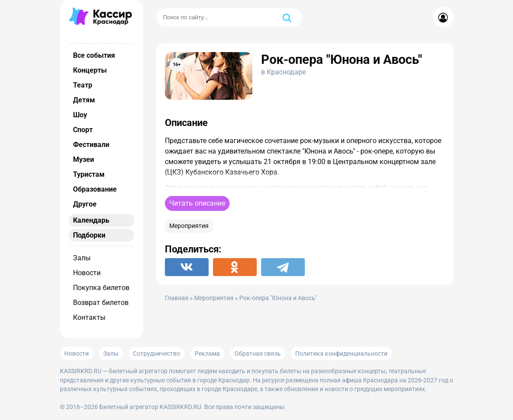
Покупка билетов (101, 288)
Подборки (89, 235)
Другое (85, 204)
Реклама (207, 353)
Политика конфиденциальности (341, 353)
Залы (82, 258)
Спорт (83, 130)
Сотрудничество (157, 353)
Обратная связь (258, 353)
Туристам (89, 174)
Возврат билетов (101, 303)
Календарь (91, 220)
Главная (177, 298)
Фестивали (91, 145)
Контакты (89, 317)
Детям (84, 100)
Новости (87, 273)
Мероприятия (189, 226)
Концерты (90, 70)
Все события (94, 55)
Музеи (84, 159)
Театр (83, 85)
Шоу (80, 115)
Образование (95, 189)
